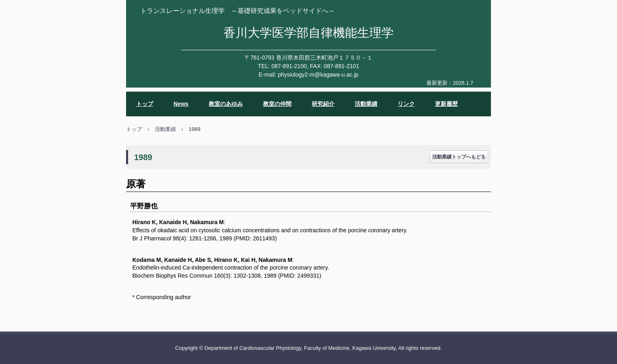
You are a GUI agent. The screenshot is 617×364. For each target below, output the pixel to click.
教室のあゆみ (226, 104)
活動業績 (366, 104)
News (181, 104)
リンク (406, 104)
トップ (145, 104)
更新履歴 (446, 104)
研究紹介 (323, 104)
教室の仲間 (277, 104)
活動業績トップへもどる (459, 157)
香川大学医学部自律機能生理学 (308, 33)
